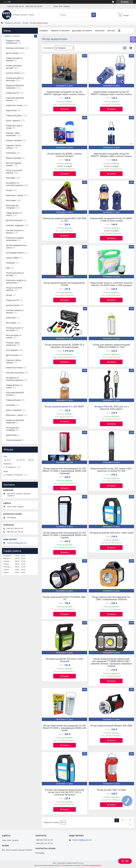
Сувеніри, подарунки (15, 225)
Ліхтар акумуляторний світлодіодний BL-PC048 (64, 284)
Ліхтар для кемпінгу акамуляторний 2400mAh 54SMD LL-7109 (111, 346)
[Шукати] (94, 15)
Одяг (8, 268)
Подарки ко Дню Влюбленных (13, 42)
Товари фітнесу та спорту (14, 214)
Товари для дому (13, 400)
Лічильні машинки (14, 440)
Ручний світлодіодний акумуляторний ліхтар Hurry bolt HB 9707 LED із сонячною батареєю (64, 792)
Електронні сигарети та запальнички (16, 282)
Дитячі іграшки (12, 53)
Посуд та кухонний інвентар (14, 172)
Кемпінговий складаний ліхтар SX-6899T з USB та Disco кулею (111, 220)
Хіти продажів (12, 350)
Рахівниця (10, 263)
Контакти (100, 31)
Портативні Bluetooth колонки (15, 99)
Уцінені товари (12, 258)
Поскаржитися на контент (71, 865)
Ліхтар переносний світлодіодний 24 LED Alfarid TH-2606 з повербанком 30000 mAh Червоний (64, 471)
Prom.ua (80, 863)
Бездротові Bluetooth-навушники (15, 87)
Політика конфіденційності (92, 865)
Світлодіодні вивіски (15, 253)
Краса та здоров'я (14, 410)
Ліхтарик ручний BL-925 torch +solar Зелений (65, 660)
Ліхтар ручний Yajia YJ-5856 (111, 790)
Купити (66, 109)
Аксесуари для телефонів (12, 207)
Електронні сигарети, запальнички (15, 239)
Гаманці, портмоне (14, 140)
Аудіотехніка (11, 110)
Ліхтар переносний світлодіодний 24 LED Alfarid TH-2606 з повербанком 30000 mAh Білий (64, 728)
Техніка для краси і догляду (14, 67)
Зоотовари (10, 178)
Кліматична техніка (14, 105)
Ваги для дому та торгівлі (13, 336)
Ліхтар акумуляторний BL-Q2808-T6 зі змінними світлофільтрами (65, 346)
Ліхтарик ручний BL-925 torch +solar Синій (111, 533)
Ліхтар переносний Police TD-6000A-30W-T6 (64, 598)
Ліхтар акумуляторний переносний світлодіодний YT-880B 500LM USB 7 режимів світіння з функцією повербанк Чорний (111, 663)
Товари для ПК (12, 93)
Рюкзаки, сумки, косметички (13, 134)
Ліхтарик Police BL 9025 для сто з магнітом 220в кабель (111, 408)
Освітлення (11, 153)
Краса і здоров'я (13, 121)
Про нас (111, 31)
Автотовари (11, 200)
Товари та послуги (12, 23)
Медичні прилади (13, 158)
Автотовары (11, 323)
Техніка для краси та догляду (15, 274)
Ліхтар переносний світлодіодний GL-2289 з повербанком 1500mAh (111, 598)
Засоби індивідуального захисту (16, 246)
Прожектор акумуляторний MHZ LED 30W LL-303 (64, 220)
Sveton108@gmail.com (17, 543)
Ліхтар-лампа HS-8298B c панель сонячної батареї (65, 155)
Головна (44, 31)
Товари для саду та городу (14, 127)
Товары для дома (13, 115)
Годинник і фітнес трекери (14, 147)
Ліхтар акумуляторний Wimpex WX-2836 (111, 726)
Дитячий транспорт (14, 220)
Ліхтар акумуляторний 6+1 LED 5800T (65, 407)
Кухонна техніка (13, 73)
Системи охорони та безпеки (15, 232)
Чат (125, 861)
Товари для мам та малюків (14, 59)
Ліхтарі (25, 23)
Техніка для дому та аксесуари (15, 79)
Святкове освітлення (15, 48)
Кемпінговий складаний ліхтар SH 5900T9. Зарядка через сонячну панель (64, 93)
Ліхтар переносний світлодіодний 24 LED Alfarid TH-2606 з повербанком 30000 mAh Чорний (64, 535)
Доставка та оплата (82, 31)
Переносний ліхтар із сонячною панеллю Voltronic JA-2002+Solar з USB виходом (111, 284)
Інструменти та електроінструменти (15, 184)
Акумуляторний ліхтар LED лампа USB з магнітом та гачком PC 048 (111, 470)
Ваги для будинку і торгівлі (14, 164)
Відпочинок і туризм (14, 195)
